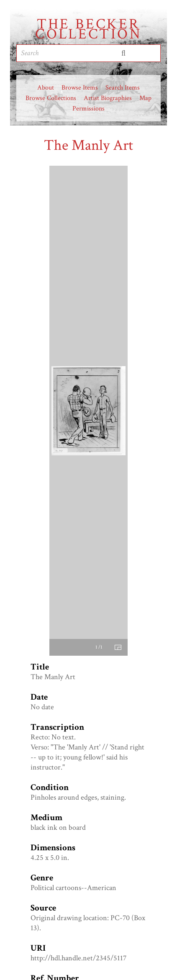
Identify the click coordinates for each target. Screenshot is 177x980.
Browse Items (80, 88)
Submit (123, 53)
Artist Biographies (108, 98)
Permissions (88, 109)
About (46, 88)
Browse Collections (51, 98)
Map (145, 98)
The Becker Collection (88, 29)
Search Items (123, 88)
